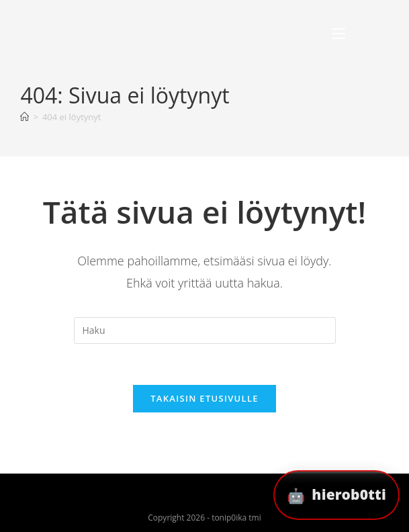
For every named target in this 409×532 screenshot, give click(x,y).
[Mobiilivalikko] (338, 34)
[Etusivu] (25, 117)
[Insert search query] (205, 330)
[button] (336, 495)
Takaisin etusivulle (204, 398)
